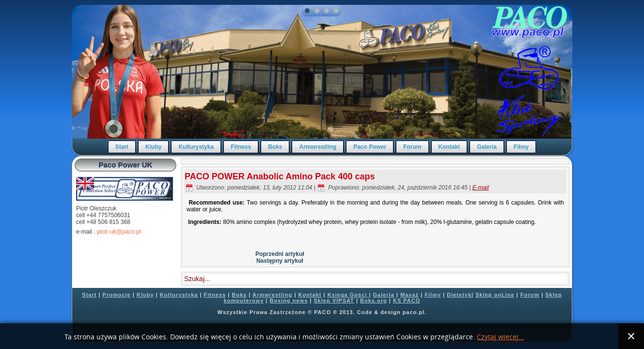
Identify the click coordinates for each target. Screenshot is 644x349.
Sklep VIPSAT (334, 301)
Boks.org (374, 301)
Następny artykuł (280, 261)
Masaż (409, 295)
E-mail (481, 188)
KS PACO (407, 301)
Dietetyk (459, 295)
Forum (412, 147)
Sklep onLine (495, 295)
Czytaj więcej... (501, 337)
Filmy (521, 147)
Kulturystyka (196, 147)
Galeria (487, 147)
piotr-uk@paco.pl (119, 232)
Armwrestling (318, 147)
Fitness (241, 147)
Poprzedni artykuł (280, 254)
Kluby (153, 147)
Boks (275, 147)
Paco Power (370, 147)
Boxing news (289, 301)
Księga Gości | (349, 295)
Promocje (117, 295)
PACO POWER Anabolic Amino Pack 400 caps (280, 176)
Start (122, 147)
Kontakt (449, 147)
